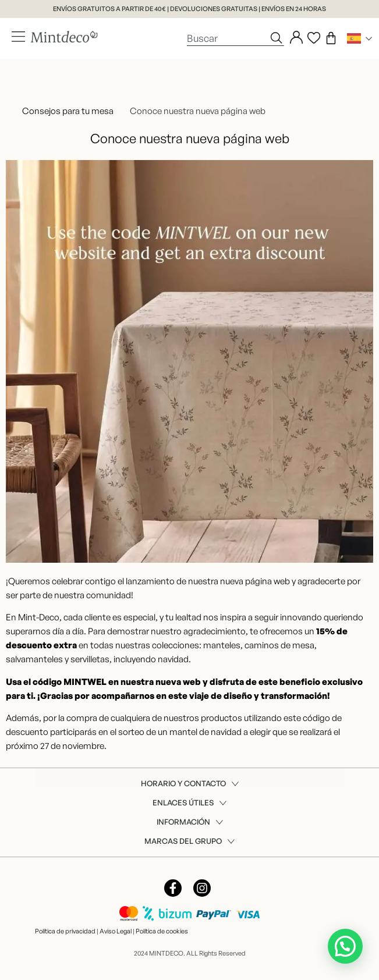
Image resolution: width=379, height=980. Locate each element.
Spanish (354, 38)
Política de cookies (162, 931)
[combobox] (228, 38)
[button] (345, 946)
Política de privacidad (65, 931)
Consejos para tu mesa (68, 111)
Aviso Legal (116, 931)
